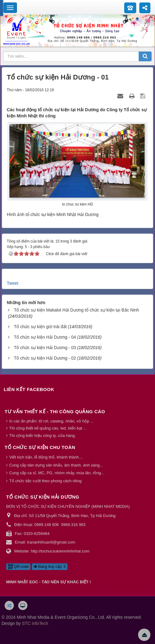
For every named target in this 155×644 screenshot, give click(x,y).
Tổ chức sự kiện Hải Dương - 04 (45, 337)
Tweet (12, 283)
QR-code (18, 567)
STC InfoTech (35, 623)
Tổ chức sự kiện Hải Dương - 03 (45, 348)
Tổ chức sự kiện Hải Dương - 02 (45, 358)
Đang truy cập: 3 (50, 567)
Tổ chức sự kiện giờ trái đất (40, 327)
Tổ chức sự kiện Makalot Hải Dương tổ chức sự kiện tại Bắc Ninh (76, 310)
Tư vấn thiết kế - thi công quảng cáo (55, 412)
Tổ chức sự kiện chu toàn (40, 447)
